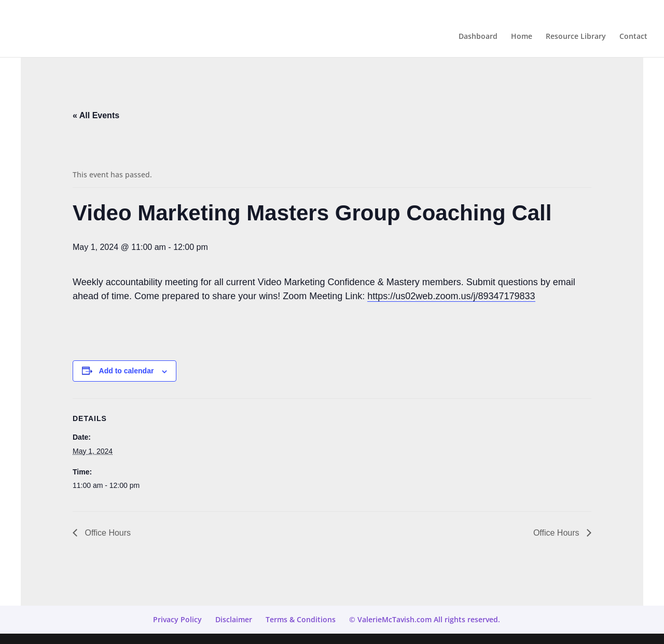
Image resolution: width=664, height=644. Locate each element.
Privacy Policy (177, 619)
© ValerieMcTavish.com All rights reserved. (425, 619)
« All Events (96, 115)
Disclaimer (234, 619)
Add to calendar (127, 371)
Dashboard (478, 37)
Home (522, 37)
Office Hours (107, 533)
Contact (633, 37)
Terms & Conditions (301, 619)
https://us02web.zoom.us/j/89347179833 (451, 296)
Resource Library (576, 37)
